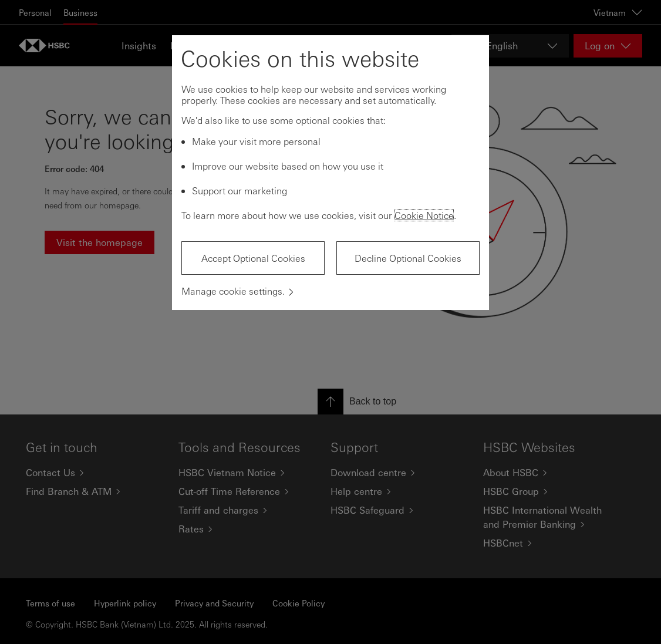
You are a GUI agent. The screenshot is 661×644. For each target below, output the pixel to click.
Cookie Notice (424, 215)
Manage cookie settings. (233, 291)
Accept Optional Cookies (253, 258)
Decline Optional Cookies (408, 258)
